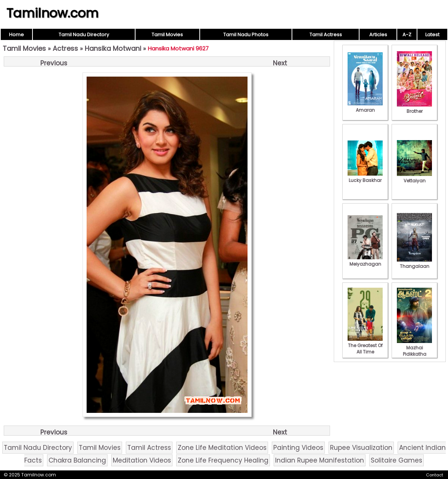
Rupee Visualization (361, 448)
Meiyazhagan (365, 261)
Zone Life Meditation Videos (222, 448)
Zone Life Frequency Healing (223, 460)
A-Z (407, 35)
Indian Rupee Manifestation (320, 460)
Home (16, 35)
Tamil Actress (326, 35)
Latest (432, 35)
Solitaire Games (396, 460)
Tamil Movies (167, 35)
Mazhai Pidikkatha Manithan (414, 351)
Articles (378, 35)
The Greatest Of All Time (365, 345)
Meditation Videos (142, 460)
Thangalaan (414, 263)
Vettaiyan (414, 177)
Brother (414, 108)
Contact (435, 475)
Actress (65, 48)
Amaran (365, 107)
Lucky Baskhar (365, 177)
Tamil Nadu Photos (246, 35)
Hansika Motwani (113, 48)
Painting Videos (298, 448)
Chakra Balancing (77, 460)
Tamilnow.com (52, 13)
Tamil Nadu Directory (84, 35)
